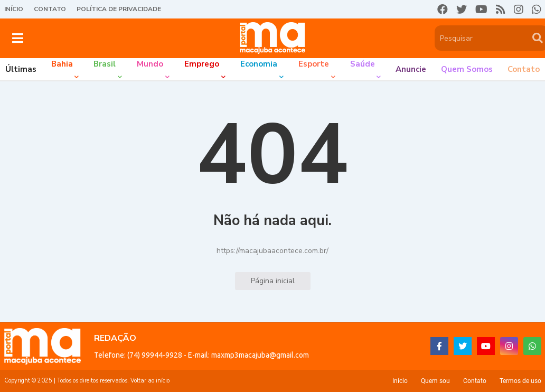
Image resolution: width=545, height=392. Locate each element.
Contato (50, 9)
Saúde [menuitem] (363, 64)
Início (14, 9)
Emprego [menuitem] (202, 64)
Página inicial (273, 281)
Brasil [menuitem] (105, 64)
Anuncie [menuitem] (411, 69)
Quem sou (435, 381)
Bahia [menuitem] (62, 64)
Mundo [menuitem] (150, 64)
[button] (18, 38)
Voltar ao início (150, 381)
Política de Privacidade (119, 9)
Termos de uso (520, 381)
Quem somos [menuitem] (467, 69)
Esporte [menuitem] (314, 64)
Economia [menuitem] (259, 64)
